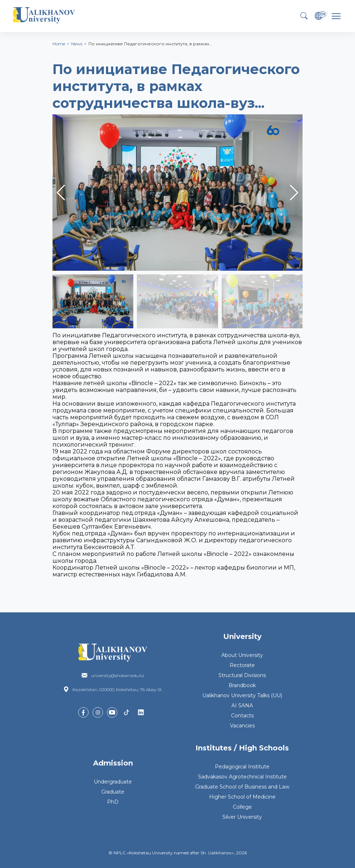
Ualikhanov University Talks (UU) (242, 695)
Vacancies (242, 726)
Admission (113, 763)
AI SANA (242, 705)
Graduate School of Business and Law (242, 787)
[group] (177, 193)
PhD (113, 802)
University (242, 636)
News (77, 44)
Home (59, 44)
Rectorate (242, 665)
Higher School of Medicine (242, 797)
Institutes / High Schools (242, 748)
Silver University (242, 817)
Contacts (242, 716)
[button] (294, 193)
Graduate (113, 792)
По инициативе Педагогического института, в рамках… (150, 44)
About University (242, 655)
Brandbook (242, 685)
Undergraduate (113, 782)
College (242, 807)
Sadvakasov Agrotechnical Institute (242, 777)
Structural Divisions (242, 675)
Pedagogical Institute (242, 767)
